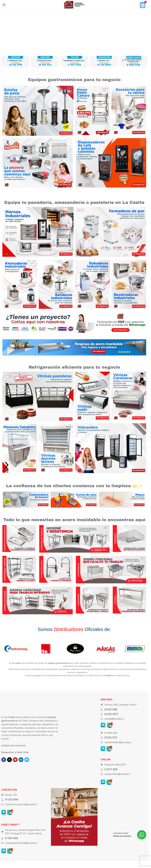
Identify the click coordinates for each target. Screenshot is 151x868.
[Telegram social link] (27, 760)
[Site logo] (74, 5)
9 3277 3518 (111, 769)
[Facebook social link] (4, 760)
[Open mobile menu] (4, 5)
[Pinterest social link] (15, 760)
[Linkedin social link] (21, 760)
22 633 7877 (111, 714)
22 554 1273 (111, 737)
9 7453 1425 (12, 838)
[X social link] (9, 760)
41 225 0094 (12, 799)
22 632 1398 (111, 709)
